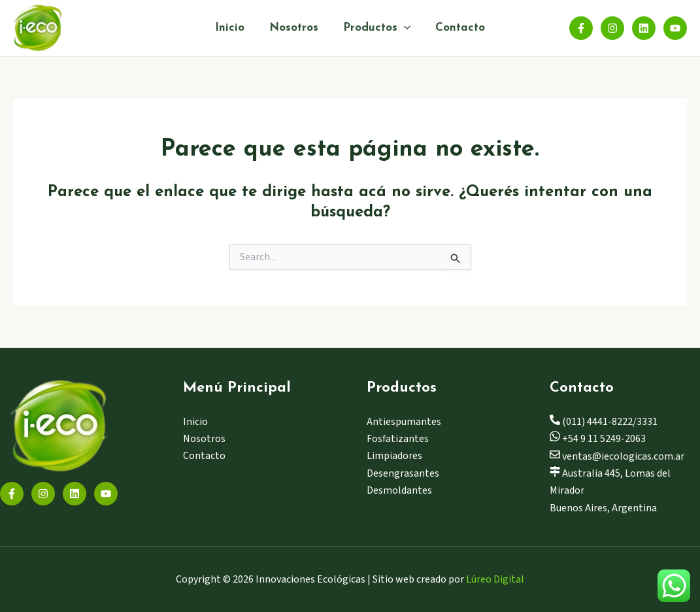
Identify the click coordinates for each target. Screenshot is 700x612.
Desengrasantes (403, 473)
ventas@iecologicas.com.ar (617, 456)
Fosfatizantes (398, 439)
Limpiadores (394, 456)
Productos (375, 28)
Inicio (234, 28)
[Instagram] (612, 28)
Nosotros (295, 28)
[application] (403, 28)
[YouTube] (675, 28)
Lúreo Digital (495, 579)
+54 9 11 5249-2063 (598, 439)
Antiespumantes (404, 422)
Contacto (456, 28)
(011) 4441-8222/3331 (604, 422)
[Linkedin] (644, 28)
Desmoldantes (399, 490)
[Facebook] (581, 28)
